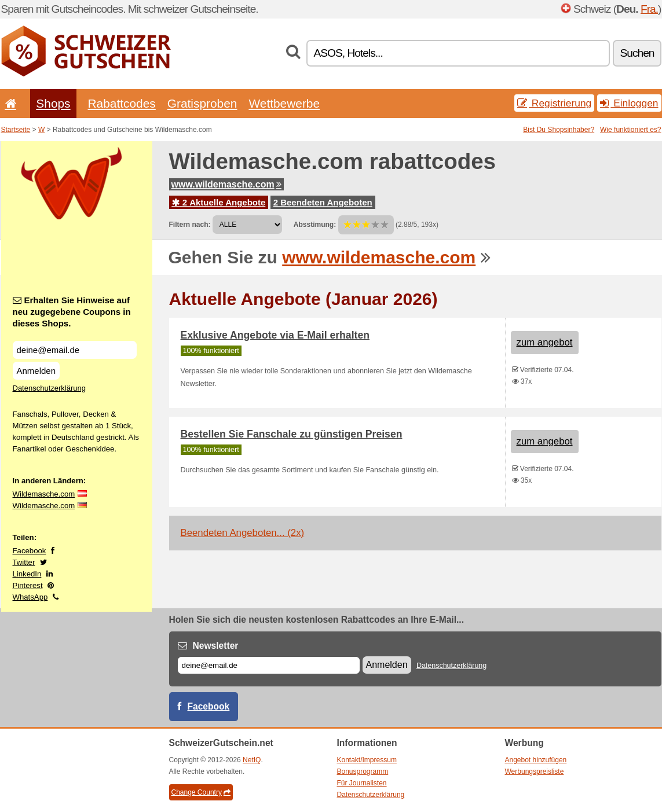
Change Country (201, 792)
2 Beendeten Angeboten (323, 202)
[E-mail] (269, 665)
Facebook (30, 551)
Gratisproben (202, 103)
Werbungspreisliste (535, 771)
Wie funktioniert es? (630, 130)
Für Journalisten (362, 783)
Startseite (16, 130)
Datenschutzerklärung (49, 388)
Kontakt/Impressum (367, 760)
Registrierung (554, 103)
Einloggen (629, 103)
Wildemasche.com (44, 494)
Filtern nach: (190, 225)
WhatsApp (30, 597)
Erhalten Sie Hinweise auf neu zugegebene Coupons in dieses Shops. (72, 312)
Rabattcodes (122, 103)
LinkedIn (27, 574)
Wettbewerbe (284, 103)
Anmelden (36, 371)
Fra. (649, 9)
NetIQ (252, 760)
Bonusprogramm (363, 771)
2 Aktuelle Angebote (219, 202)
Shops (53, 103)
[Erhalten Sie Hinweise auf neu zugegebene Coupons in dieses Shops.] (75, 350)
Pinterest (28, 585)
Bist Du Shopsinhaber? (559, 130)
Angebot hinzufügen (536, 760)
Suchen (637, 53)
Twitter (24, 562)
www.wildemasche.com (226, 184)
